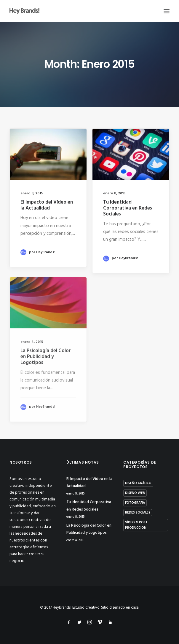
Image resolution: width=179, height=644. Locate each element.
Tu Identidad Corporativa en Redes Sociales (128, 209)
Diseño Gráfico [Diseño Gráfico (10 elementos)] (138, 483)
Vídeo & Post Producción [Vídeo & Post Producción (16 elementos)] (136, 525)
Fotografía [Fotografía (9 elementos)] (135, 503)
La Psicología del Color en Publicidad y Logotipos (46, 376)
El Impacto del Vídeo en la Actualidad (47, 205)
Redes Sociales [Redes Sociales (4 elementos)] (138, 513)
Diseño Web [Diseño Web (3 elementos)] (135, 493)
